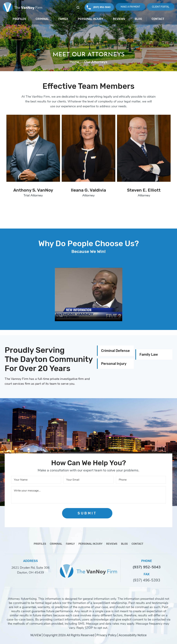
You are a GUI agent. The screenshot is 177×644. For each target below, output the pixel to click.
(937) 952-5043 (102, 7)
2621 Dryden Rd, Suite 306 (31, 568)
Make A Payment (130, 7)
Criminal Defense (115, 351)
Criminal (42, 19)
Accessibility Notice (133, 635)
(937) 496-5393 (147, 580)
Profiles (19, 19)
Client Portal (161, 7)
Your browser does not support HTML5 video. (88, 294)
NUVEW (36, 635)
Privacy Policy (107, 635)
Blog (138, 19)
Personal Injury (90, 19)
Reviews (119, 19)
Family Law (149, 354)
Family (63, 19)
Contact (158, 19)
